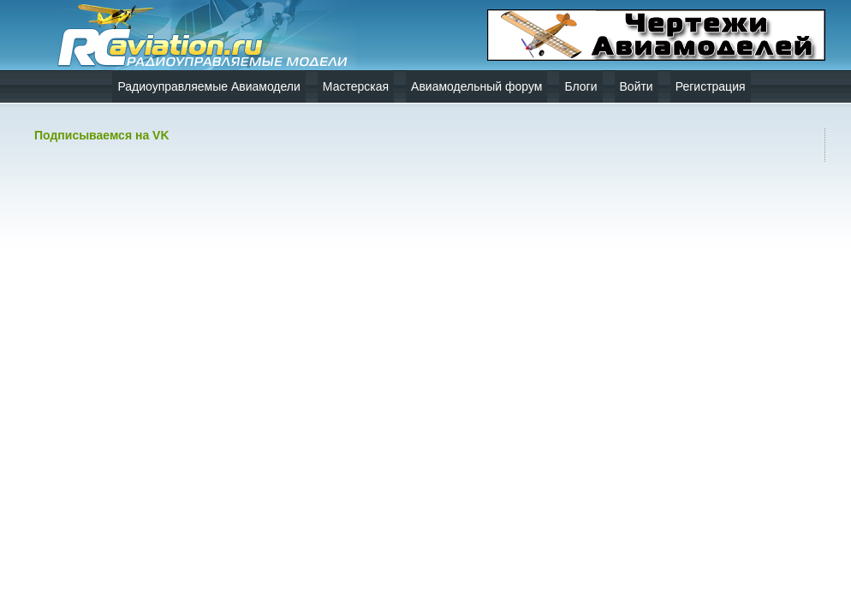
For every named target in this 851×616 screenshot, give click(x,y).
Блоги (580, 86)
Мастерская (356, 86)
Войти (637, 86)
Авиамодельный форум (476, 86)
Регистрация (711, 86)
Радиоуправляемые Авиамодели (208, 86)
